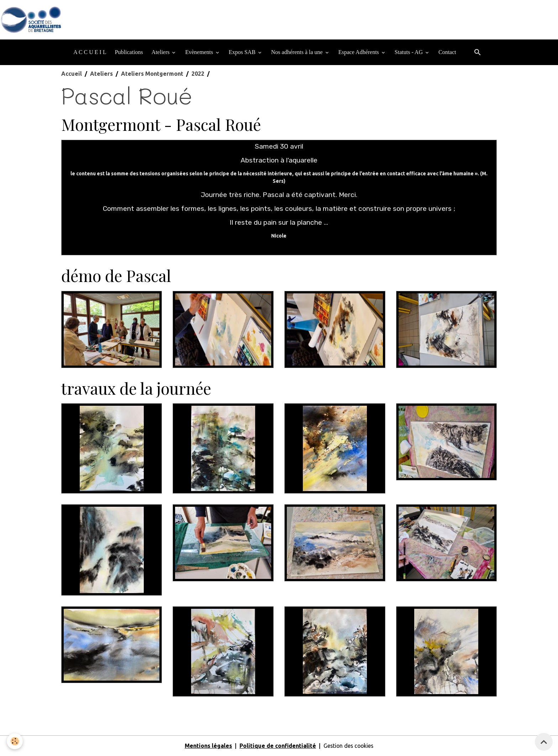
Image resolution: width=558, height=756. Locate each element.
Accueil (72, 74)
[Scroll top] (544, 742)
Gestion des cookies (348, 746)
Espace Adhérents (359, 52)
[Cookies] (15, 741)
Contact (447, 52)
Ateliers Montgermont (152, 74)
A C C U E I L (90, 52)
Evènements (200, 52)
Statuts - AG (409, 52)
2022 (198, 74)
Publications (129, 52)
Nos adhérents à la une (298, 52)
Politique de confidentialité (277, 746)
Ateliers (161, 52)
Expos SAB (243, 52)
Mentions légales (207, 746)
